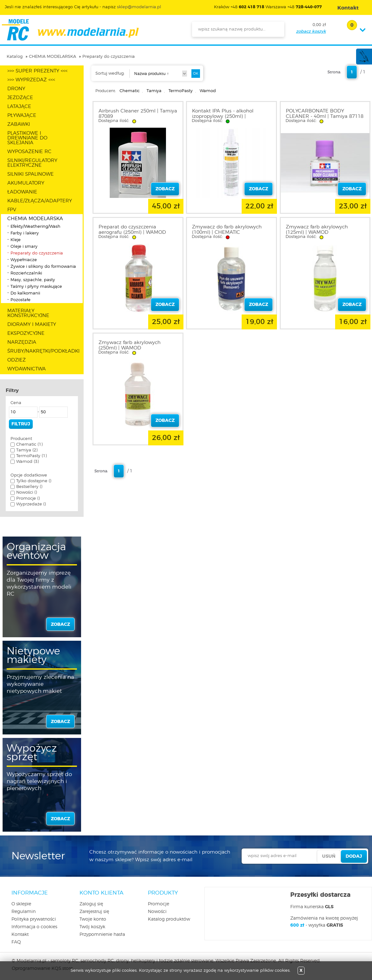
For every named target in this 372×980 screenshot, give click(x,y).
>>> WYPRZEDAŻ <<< (31, 80)
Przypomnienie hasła (102, 935)
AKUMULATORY (26, 183)
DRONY (16, 89)
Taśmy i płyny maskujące (36, 287)
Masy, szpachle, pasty (33, 280)
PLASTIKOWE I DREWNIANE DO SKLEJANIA (27, 138)
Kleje (16, 240)
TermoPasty (181, 91)
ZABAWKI (19, 124)
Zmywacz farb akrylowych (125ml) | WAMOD (317, 230)
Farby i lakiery (25, 233)
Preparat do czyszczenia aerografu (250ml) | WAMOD (132, 230)
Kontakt (20, 935)
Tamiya (154, 91)
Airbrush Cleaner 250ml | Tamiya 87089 (138, 114)
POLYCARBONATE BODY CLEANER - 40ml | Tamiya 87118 (325, 114)
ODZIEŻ (17, 360)
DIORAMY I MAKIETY (32, 324)
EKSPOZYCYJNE (26, 333)
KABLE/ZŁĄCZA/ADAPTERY (40, 201)
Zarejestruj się (94, 912)
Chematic (130, 91)
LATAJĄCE (19, 107)
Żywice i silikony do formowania (43, 267)
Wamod (208, 91)
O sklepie (21, 904)
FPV (12, 210)
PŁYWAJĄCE (22, 115)
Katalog (15, 57)
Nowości (157, 912)
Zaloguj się (91, 904)
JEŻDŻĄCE (20, 98)
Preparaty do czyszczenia (109, 57)
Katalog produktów (169, 919)
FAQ (16, 942)
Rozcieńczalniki (26, 273)
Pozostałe (21, 300)
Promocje (158, 904)
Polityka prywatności (34, 919)
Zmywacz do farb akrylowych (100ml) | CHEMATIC (227, 230)
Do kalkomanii (25, 293)
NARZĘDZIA (22, 342)
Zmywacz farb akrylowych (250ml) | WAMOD (130, 345)
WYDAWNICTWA (27, 369)
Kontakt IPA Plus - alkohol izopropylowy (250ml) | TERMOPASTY (223, 116)
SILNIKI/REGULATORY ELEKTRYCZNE (32, 163)
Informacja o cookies (34, 927)
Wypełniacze (24, 260)
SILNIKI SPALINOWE (31, 174)
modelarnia (70, 30)
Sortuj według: (110, 74)
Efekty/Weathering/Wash (35, 227)
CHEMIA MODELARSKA (52, 57)
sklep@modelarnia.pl (139, 7)
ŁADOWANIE (22, 192)
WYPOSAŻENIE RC (29, 152)
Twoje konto (93, 919)
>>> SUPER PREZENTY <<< (37, 71)
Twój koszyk (92, 927)
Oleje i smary (24, 247)
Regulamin (24, 912)
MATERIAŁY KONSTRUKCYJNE (28, 313)
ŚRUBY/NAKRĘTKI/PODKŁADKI (43, 351)
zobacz (60, 625)
